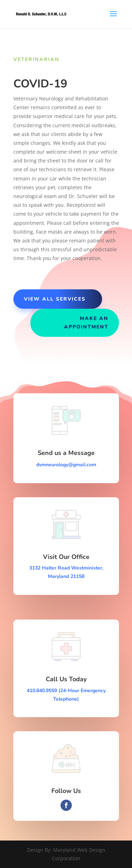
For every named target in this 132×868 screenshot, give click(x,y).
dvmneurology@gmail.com (66, 465)
